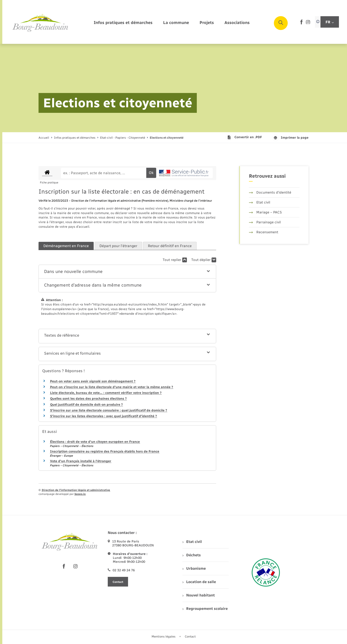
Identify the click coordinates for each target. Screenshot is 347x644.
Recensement (264, 232)
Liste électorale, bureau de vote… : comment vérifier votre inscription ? (106, 393)
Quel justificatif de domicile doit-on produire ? (86, 405)
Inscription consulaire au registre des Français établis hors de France (105, 451)
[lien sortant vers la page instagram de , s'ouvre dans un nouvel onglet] (308, 23)
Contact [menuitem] (190, 637)
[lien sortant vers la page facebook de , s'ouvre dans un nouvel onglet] (301, 23)
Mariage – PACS (265, 212)
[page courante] (167, 138)
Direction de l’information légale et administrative (76, 490)
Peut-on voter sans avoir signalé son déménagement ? (93, 381)
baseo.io (80, 494)
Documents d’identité (270, 192)
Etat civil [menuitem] (192, 542)
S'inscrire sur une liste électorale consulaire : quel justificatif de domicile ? (109, 410)
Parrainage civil (265, 222)
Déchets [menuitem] (191, 555)
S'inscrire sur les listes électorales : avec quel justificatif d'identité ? (103, 416)
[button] (127, 272)
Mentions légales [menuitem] (164, 637)
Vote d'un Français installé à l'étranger (81, 461)
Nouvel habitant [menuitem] (199, 595)
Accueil (44, 138)
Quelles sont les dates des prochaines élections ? (88, 399)
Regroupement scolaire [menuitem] (205, 609)
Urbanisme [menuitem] (194, 568)
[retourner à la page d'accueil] (40, 23)
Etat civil (260, 202)
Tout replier (175, 260)
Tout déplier (204, 260)
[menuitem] (123, 23)
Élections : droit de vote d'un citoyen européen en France (95, 442)
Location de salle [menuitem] (199, 582)
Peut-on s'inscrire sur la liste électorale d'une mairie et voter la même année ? (112, 387)
